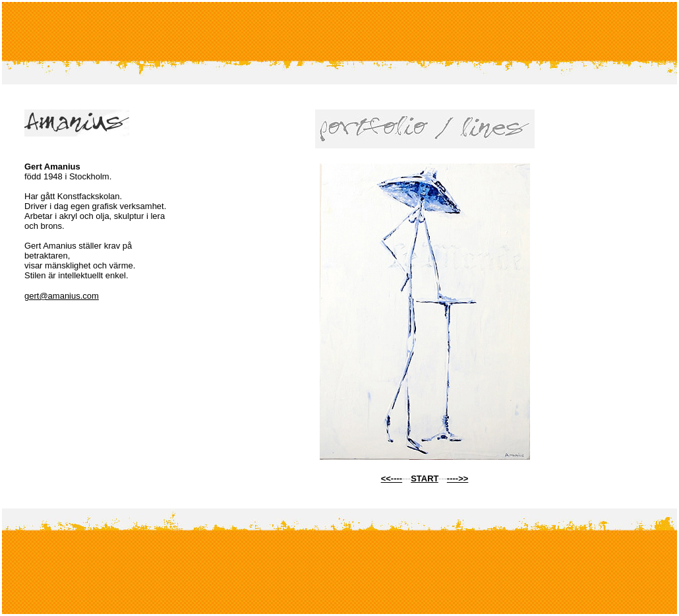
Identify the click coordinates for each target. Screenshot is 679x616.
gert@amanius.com (62, 296)
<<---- (392, 478)
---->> (458, 478)
